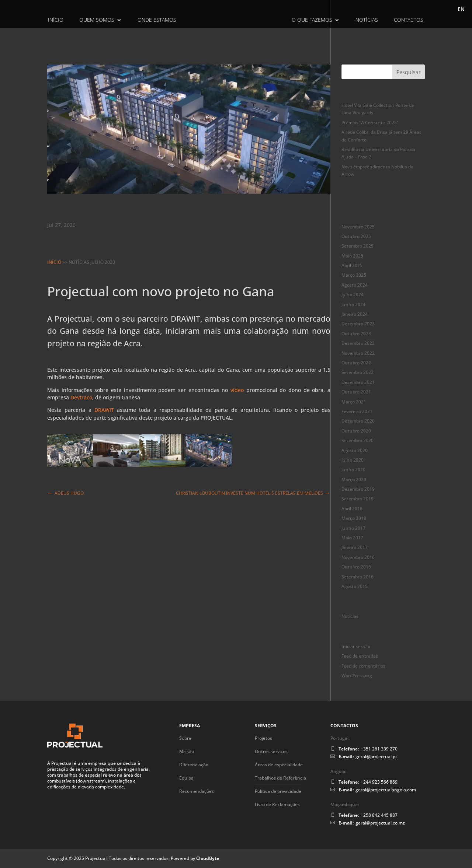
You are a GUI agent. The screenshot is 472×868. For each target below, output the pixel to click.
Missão (187, 751)
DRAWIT (185, 319)
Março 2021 (354, 402)
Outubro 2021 (356, 392)
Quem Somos (97, 20)
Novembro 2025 (358, 227)
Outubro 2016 (356, 567)
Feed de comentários (363, 666)
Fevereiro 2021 (357, 411)
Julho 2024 (353, 295)
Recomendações (197, 791)
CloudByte (208, 858)
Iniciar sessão (356, 646)
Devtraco (81, 397)
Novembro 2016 (358, 557)
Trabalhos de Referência (280, 778)
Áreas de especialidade (279, 765)
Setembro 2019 (358, 499)
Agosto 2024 (355, 285)
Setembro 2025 (358, 246)
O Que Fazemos (312, 20)
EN (461, 10)
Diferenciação (194, 765)
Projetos (263, 738)
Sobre (185, 738)
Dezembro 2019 (358, 489)
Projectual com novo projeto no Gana (145, 210)
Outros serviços (271, 751)
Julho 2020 (353, 460)
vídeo (237, 390)
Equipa (186, 778)
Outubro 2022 (356, 363)
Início (56, 20)
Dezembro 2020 (358, 421)
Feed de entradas (360, 656)
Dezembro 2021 (358, 382)
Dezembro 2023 (358, 324)
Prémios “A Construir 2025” (370, 122)
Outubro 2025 (356, 236)
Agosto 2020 (355, 450)
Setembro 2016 (358, 577)
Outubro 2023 (356, 334)
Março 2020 (354, 479)
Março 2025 (354, 275)
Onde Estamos (157, 20)
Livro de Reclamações (277, 804)
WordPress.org (357, 675)
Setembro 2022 (358, 372)
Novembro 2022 (358, 353)
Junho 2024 (353, 304)
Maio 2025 (352, 256)
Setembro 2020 (358, 440)
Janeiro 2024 (355, 314)
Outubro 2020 (356, 431)
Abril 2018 (352, 509)
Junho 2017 (353, 528)
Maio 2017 (352, 538)
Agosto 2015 (355, 586)
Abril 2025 (352, 265)
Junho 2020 (353, 470)
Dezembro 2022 (358, 343)
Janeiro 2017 (355, 547)
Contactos (409, 20)
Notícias (367, 20)
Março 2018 (354, 518)
